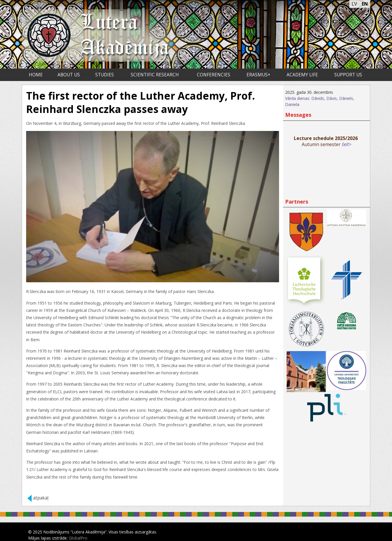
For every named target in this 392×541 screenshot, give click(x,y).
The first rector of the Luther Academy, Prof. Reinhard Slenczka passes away (141, 102)
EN (365, 4)
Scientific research (155, 75)
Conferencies (214, 75)
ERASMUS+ (258, 75)
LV (354, 4)
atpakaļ (41, 498)
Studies (105, 75)
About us (69, 75)
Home (36, 75)
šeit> (347, 144)
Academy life (302, 75)
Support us (348, 75)
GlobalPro (78, 538)
